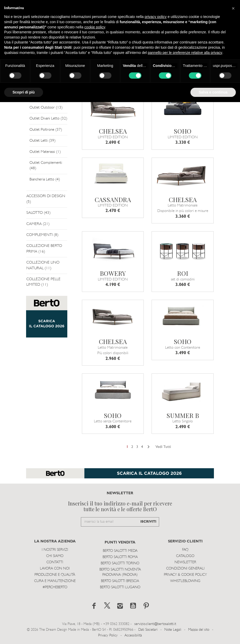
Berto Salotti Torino (120, 563)
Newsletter (185, 562)
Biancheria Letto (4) (45, 180)
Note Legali (173, 630)
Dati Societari (148, 630)
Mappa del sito (199, 630)
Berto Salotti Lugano (120, 587)
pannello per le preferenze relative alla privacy (185, 53)
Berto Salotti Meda (120, 551)
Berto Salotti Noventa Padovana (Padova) (120, 572)
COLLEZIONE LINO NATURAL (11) (43, 265)
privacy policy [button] (156, 17)
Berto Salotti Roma (120, 557)
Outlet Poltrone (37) (46, 130)
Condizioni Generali (185, 569)
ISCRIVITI (148, 522)
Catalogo (185, 556)
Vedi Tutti (163, 447)
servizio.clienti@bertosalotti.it (155, 624)
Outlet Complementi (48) (46, 166)
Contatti (55, 562)
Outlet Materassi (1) (45, 152)
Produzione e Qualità (55, 575)
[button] (233, 8)
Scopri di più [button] (24, 92)
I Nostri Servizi (55, 550)
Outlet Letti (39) (43, 141)
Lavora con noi (55, 569)
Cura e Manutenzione (55, 581)
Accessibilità (133, 636)
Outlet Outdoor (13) (46, 108)
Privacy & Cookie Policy (185, 575)
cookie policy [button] (95, 27)
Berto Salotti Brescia (120, 581)
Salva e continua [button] (213, 92)
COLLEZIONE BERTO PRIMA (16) (44, 249)
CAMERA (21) (38, 224)
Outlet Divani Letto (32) (48, 119)
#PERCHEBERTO (55, 587)
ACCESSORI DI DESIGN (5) (46, 199)
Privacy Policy (108, 636)
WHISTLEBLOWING (185, 581)
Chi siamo (55, 556)
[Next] (149, 447)
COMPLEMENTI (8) (42, 235)
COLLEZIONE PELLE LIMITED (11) (43, 282)
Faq (185, 550)
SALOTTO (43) (38, 213)
